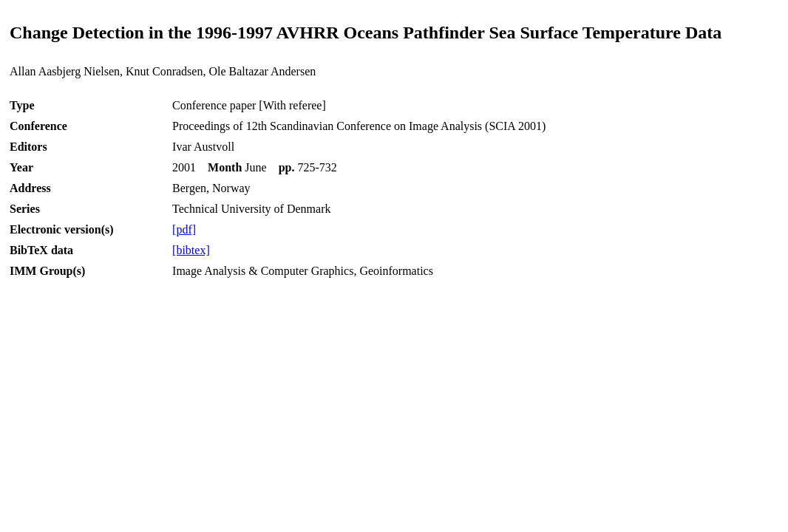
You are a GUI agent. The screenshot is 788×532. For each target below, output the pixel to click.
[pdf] (184, 229)
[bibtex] (191, 250)
